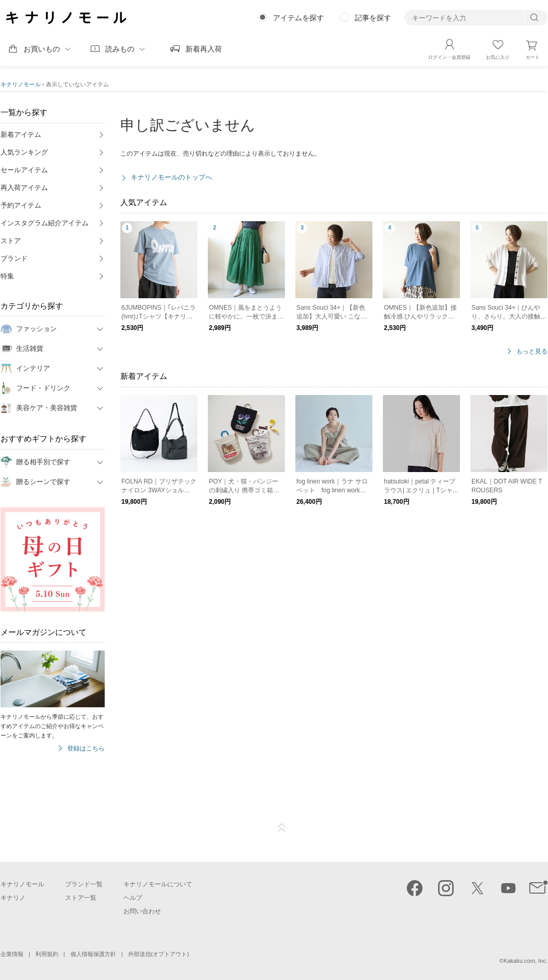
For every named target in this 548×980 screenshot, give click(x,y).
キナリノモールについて (158, 884)
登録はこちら (86, 749)
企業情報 (12, 954)
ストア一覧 (81, 898)
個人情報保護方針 (93, 954)
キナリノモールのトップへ (171, 177)
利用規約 (47, 954)
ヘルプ (133, 898)
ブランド (14, 258)
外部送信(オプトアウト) (159, 954)
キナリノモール (21, 84)
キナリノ (13, 898)
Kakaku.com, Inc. (526, 961)
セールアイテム (24, 170)
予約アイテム (21, 205)
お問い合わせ (142, 911)
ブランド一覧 (84, 884)
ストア (11, 241)
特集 (7, 276)
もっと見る (532, 352)
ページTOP (282, 828)
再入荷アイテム (24, 188)
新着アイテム (21, 135)
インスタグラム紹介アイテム (45, 223)
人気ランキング (24, 152)
